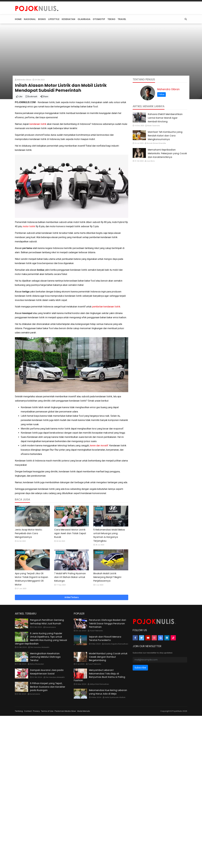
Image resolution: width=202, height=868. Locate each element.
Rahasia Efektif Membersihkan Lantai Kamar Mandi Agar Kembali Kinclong (165, 118)
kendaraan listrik (38, 124)
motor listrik (29, 226)
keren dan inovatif (99, 446)
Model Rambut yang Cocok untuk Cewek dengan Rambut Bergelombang (108, 657)
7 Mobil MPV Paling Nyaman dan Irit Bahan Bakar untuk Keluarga (70, 577)
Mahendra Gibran (168, 89)
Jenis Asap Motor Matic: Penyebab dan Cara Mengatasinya (29, 533)
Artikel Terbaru (72, 597)
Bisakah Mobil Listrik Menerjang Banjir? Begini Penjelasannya (107, 577)
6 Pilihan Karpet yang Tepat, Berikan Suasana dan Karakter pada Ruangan (48, 687)
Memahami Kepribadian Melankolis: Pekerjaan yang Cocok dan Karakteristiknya (167, 153)
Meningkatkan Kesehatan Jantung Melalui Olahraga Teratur (45, 657)
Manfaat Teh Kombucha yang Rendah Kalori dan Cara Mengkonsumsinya (165, 136)
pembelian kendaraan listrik (106, 307)
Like (19, 96)
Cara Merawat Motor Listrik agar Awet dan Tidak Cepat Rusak (70, 533)
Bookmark (31, 96)
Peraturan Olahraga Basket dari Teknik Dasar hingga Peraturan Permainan (107, 623)
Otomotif (21, 509)
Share (44, 96)
